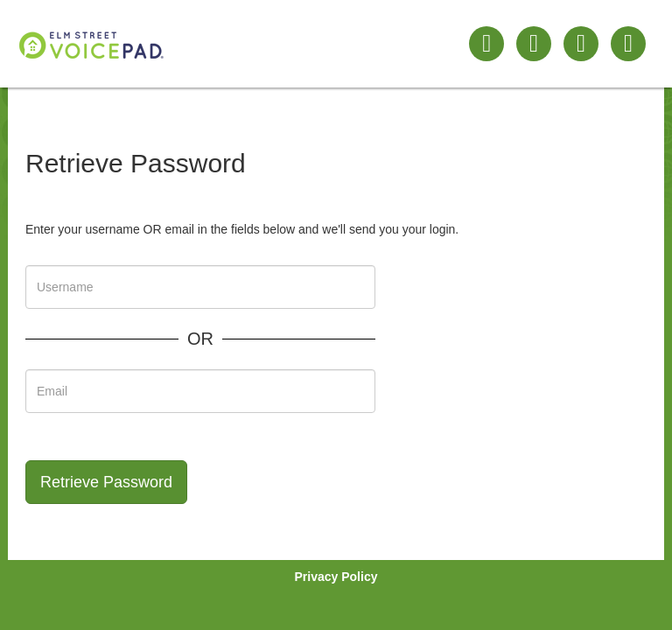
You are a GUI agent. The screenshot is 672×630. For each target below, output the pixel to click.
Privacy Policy (336, 577)
